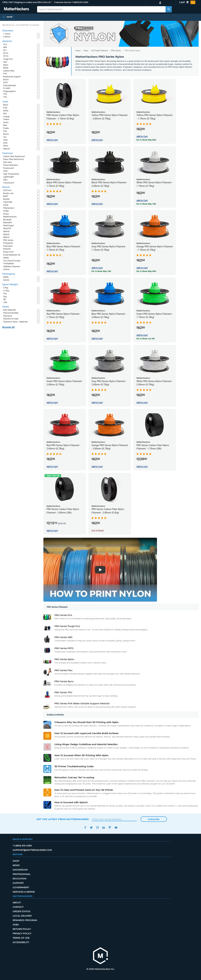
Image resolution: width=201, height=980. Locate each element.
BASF (6, 196)
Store (86, 51)
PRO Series (116, 51)
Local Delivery (22, 916)
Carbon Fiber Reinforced (14, 156)
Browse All (8, 327)
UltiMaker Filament (12, 266)
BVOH (6, 80)
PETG (6, 53)
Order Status (21, 911)
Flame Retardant (10, 165)
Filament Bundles (11, 313)
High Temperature (11, 174)
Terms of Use (21, 938)
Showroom (20, 870)
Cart (187, 2)
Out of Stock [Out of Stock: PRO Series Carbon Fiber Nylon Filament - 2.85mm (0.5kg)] (98, 531)
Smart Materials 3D (12, 255)
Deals (6, 307)
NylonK (6, 234)
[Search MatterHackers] (169, 9)
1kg (5, 293)
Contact (18, 907)
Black (6, 105)
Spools (6, 280)
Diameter (8, 31)
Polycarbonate (10, 85)
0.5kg (6, 288)
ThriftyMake (9, 263)
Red (5, 113)
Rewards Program (25, 920)
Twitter (91, 828)
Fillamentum (9, 208)
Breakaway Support (12, 77)
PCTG (6, 56)
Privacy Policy (22, 933)
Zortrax (6, 269)
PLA (5, 44)
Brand (6, 187)
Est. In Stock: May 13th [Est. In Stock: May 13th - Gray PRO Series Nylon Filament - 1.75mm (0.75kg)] (101, 271)
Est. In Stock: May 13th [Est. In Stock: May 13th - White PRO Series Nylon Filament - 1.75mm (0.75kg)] (146, 204)
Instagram (97, 828)
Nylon (6, 65)
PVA (5, 74)
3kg (5, 296)
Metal (6, 68)
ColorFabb (8, 202)
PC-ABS (7, 88)
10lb (5, 302)
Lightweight (8, 177)
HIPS (5, 82)
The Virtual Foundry (12, 261)
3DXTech (7, 190)
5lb (4, 299)
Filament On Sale (11, 319)
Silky (5, 180)
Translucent (9, 183)
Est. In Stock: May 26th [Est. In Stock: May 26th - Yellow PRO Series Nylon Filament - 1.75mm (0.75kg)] (146, 140)
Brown (6, 134)
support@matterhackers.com (32, 850)
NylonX (6, 237)
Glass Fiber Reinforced (13, 159)
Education (19, 879)
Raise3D (7, 249)
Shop (16, 861)
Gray (5, 108)
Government (21, 887)
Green (6, 122)
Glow (5, 171)
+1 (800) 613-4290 (80, 2)
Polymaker (8, 246)
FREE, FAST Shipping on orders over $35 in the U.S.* (27, 2)
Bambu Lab (8, 193)
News (16, 865)
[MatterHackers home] (17, 9)
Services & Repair (24, 892)
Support (18, 883)
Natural (6, 149)
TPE (5, 97)
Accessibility (21, 942)
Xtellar (6, 258)
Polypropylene (9, 91)
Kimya (6, 214)
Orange (6, 116)
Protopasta (8, 243)
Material (7, 41)
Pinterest (110, 828)
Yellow (6, 119)
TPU (5, 94)
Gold (5, 143)
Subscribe (154, 819)
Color (5, 102)
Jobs (16, 925)
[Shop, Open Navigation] (7, 17)
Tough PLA (8, 59)
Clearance (8, 316)
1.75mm (7, 34)
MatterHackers (10, 217)
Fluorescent (8, 168)
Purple (6, 128)
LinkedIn (104, 828)
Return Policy (22, 929)
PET (5, 50)
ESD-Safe (7, 162)
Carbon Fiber (9, 71)
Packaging (9, 274)
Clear (5, 140)
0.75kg (6, 291)
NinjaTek (7, 228)
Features (7, 153)
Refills (6, 277)
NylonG (6, 231)
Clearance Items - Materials (15, 322)
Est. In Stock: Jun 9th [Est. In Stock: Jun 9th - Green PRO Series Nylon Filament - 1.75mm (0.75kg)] (146, 339)
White (6, 111)
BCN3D (6, 199)
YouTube (116, 828)
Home (78, 51)
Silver (6, 146)
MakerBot (7, 222)
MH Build (7, 220)
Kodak (6, 211)
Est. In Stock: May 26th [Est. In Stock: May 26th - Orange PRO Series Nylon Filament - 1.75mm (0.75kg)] (146, 271)
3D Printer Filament (99, 51)
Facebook (85, 828)
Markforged (8, 225)
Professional (22, 874)
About (17, 903)
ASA (5, 62)
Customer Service (62, 2)
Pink (5, 131)
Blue (5, 125)
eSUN (6, 205)
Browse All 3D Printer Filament (21, 25)
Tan (5, 137)
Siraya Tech (8, 252)
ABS (5, 47)
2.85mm (7, 37)
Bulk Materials (10, 310)
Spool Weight (10, 284)
